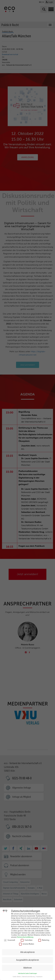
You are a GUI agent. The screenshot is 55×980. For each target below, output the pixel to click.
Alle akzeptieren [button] (28, 951)
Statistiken (27, 939)
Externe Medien (27, 943)
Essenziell (9, 939)
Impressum (39, 975)
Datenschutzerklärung (25, 936)
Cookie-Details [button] (17, 975)
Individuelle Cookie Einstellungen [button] (28, 972)
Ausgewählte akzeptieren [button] (28, 959)
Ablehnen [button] (28, 967)
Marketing (44, 939)
